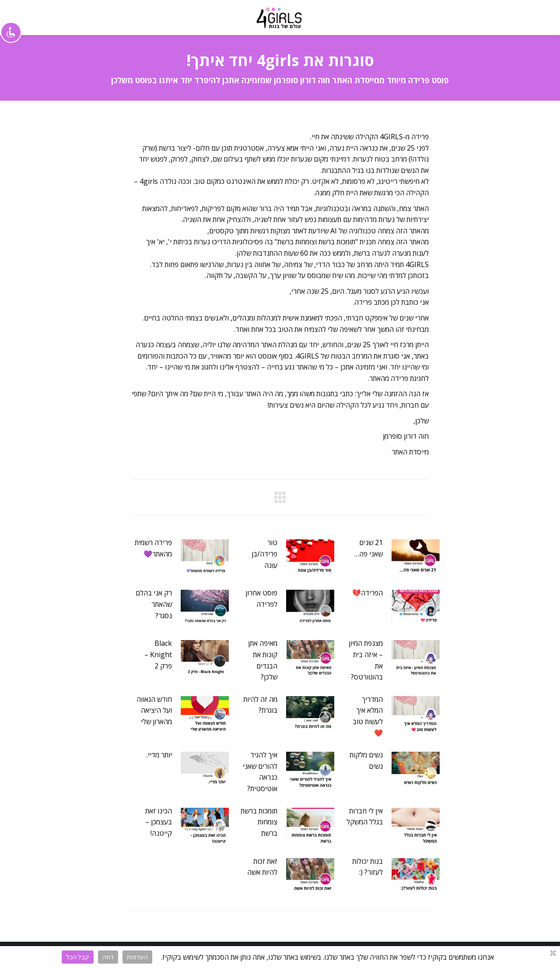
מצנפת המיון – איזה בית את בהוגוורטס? (366, 660)
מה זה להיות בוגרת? (260, 705)
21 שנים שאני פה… (369, 548)
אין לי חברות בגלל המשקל (365, 817)
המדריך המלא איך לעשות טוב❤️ (368, 716)
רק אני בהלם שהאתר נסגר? (154, 604)
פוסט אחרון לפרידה (261, 598)
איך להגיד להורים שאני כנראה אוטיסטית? (260, 772)
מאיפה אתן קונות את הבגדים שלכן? (263, 660)
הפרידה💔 (367, 593)
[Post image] (416, 557)
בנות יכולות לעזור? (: (367, 867)
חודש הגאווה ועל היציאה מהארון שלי (154, 710)
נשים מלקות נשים (366, 760)
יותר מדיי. (159, 755)
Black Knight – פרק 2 (158, 654)
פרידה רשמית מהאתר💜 (153, 548)
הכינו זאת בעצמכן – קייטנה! (159, 822)
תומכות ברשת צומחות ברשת (259, 822)
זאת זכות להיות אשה (262, 867)
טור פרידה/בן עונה (264, 554)
